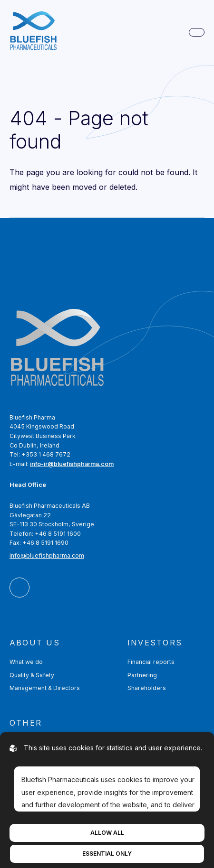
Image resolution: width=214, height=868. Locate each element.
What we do (26, 662)
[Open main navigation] (197, 32)
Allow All (107, 833)
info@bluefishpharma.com (47, 555)
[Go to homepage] (33, 33)
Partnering (142, 675)
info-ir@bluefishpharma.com (72, 464)
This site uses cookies (59, 748)
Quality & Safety (32, 675)
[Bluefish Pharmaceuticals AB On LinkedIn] (19, 588)
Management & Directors (45, 688)
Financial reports (151, 662)
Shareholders (147, 688)
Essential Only (107, 854)
